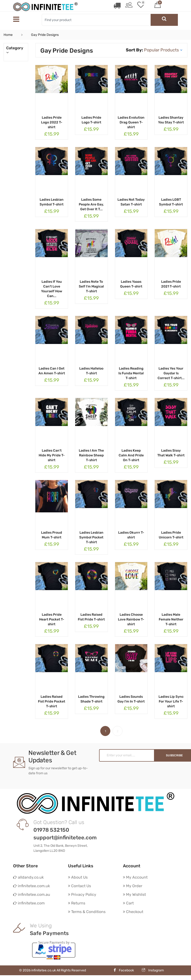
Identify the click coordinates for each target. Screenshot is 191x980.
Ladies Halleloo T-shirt (91, 371)
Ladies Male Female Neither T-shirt (171, 619)
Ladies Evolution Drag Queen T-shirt (131, 122)
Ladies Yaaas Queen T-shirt (131, 284)
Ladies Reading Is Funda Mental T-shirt (131, 373)
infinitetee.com (29, 903)
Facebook (124, 970)
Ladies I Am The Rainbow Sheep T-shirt (91, 455)
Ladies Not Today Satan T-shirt (131, 202)
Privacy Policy (82, 894)
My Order (133, 886)
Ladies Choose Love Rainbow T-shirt (131, 619)
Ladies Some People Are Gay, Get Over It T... (91, 204)
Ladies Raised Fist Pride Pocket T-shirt (52, 701)
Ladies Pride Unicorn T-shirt (171, 535)
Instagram (153, 970)
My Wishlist (134, 894)
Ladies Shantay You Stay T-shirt (171, 120)
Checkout (133, 912)
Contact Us (80, 886)
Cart (128, 903)
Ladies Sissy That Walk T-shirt (171, 453)
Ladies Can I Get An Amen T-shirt (52, 371)
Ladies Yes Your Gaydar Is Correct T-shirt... (171, 373)
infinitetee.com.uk (32, 886)
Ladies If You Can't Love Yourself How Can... (52, 289)
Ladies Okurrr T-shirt (131, 535)
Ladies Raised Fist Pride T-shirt (91, 617)
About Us (78, 877)
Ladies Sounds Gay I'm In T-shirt (131, 699)
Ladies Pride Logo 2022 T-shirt (52, 122)
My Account (135, 877)
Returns (77, 903)
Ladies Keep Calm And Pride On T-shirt (131, 455)
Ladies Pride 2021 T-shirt (171, 284)
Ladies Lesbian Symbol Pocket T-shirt (91, 537)
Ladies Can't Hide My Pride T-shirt (52, 455)
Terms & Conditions (87, 912)
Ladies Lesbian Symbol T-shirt (52, 202)
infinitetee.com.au (32, 894)
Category (16, 50)
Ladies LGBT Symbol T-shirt (171, 202)
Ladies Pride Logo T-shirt (91, 120)
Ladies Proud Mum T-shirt (52, 535)
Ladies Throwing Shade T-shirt (91, 699)
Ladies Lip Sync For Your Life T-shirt (171, 701)
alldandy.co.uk (28, 877)
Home (8, 35)
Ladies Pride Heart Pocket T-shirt (52, 619)
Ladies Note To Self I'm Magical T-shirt (91, 286)
